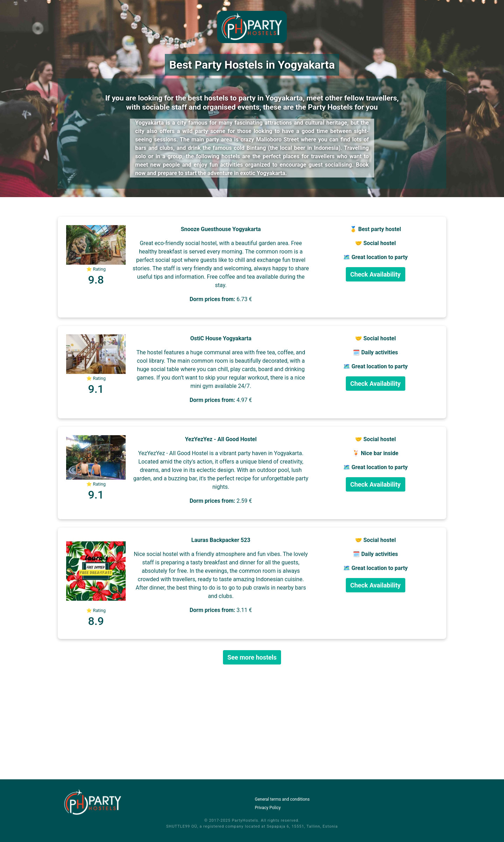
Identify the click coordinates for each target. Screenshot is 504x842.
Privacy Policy (268, 808)
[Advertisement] (252, 722)
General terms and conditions (282, 799)
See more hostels (252, 657)
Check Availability (376, 274)
